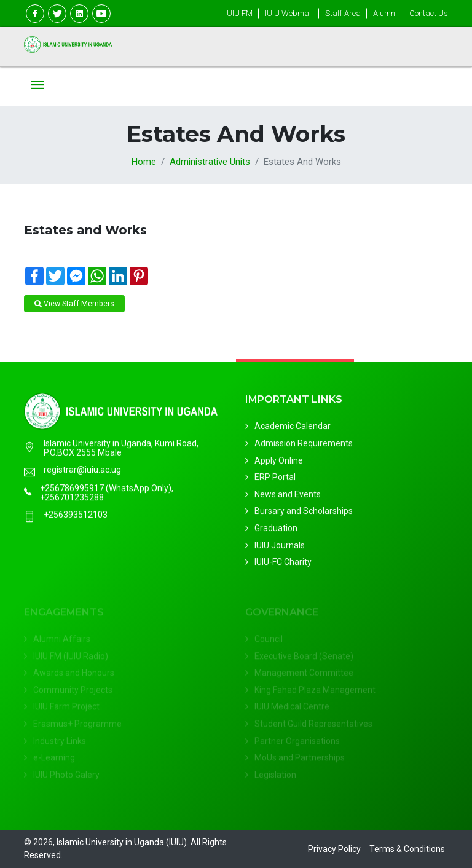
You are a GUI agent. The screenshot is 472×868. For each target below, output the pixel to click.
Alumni (385, 13)
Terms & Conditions (407, 849)
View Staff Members (74, 304)
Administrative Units (210, 162)
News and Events (288, 496)
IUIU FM (239, 13)
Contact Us (429, 13)
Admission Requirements (304, 445)
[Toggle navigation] (37, 86)
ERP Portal (275, 479)
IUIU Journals (280, 547)
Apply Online (279, 462)
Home (144, 162)
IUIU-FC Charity (283, 564)
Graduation (276, 530)
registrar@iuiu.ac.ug (82, 471)
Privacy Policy (334, 849)
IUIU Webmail (289, 13)
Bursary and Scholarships (304, 513)
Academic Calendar (293, 428)
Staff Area (343, 13)
